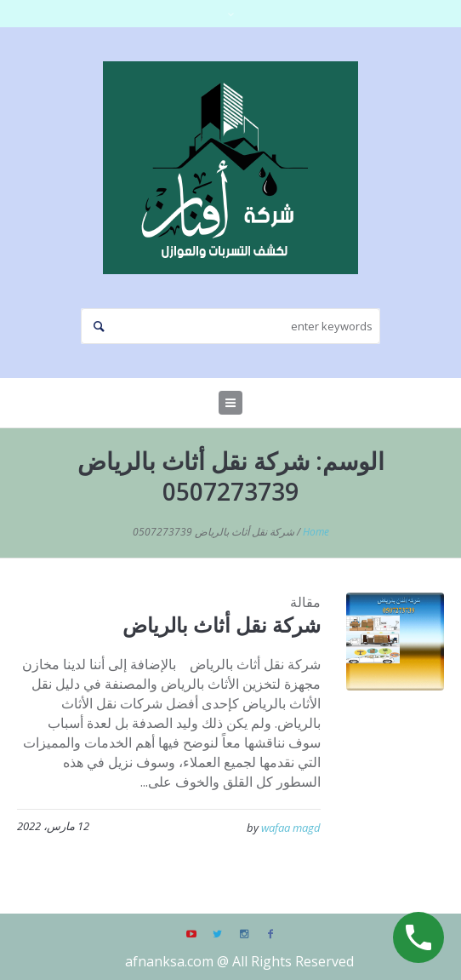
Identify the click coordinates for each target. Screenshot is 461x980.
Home (316, 532)
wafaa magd (291, 828)
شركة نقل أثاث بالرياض (222, 625)
